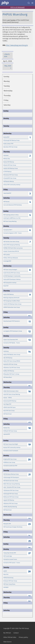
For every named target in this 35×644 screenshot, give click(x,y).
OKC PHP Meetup (8, 358)
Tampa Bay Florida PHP (10, 553)
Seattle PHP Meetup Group (11, 168)
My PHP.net (7, 633)
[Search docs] (29, 3)
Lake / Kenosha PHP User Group (12, 487)
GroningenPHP (7, 261)
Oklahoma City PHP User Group (12, 368)
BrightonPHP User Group (10, 459)
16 (29, 392)
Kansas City (6, 428)
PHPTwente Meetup (9, 181)
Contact (16, 633)
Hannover (6, 155)
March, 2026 (7, 55)
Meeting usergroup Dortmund (11, 298)
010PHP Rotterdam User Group (12, 307)
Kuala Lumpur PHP (8, 144)
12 (29, 332)
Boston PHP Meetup (9, 162)
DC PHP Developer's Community (12, 276)
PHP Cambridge (8, 556)
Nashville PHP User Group (10, 364)
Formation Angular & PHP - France (13, 233)
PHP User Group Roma (9, 584)
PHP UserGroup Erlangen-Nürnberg (13, 527)
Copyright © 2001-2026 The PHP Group (16, 628)
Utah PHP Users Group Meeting (12, 394)
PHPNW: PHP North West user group (13, 248)
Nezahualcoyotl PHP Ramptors (12, 321)
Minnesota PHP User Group (11, 175)
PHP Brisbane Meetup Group (11, 474)
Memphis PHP (7, 524)
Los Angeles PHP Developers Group (13, 331)
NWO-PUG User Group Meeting (12, 484)
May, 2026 (8, 66)
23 (29, 524)
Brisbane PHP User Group (10, 581)
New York (6, 574)
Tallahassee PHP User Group (11, 490)
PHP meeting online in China (11, 215)
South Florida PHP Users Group (12, 273)
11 (30, 322)
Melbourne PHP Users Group (11, 497)
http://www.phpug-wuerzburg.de (17, 45)
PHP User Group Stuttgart (10, 270)
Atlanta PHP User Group (10, 165)
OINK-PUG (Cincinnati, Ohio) (11, 391)
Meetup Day (7, 159)
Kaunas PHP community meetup (12, 447)
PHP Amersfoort (8, 377)
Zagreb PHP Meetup (9, 500)
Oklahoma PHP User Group (10, 503)
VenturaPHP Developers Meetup (12, 279)
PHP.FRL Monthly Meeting (10, 507)
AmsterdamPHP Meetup (10, 401)
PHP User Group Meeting (10, 221)
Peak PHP (6, 286)
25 (29, 541)
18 (29, 428)
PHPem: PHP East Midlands (11, 258)
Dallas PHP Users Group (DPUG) (12, 361)
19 (29, 445)
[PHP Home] (5, 3)
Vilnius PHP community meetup (12, 185)
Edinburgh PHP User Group (11, 494)
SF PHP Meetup (7, 172)
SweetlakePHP (7, 193)
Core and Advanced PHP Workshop (13, 205)
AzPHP (5, 571)
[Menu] (32, 3)
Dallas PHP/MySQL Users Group (12, 355)
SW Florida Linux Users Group (11, 242)
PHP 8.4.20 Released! (17, 7)
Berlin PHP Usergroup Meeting (12, 245)
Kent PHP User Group (9, 411)
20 (29, 460)
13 (29, 340)
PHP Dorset (6, 202)
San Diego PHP (7, 404)
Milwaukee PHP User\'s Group (11, 374)
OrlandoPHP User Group (10, 178)
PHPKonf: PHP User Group (10, 431)
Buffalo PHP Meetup (9, 371)
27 (29, 553)
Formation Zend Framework (11, 451)
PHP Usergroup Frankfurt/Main (12, 301)
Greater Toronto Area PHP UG (11, 251)
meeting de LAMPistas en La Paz (12, 218)
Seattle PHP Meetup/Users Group (12, 304)
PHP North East (8, 414)
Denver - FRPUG (8, 398)
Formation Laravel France (10, 559)
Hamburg (6, 351)
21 (29, 475)
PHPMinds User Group (9, 462)
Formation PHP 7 (8, 230)
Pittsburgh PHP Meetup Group (11, 140)
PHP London (7, 255)
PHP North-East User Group (11, 481)
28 (29, 572)
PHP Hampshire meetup (10, 283)
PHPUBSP (6, 587)
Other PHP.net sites (10, 637)
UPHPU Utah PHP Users (10, 407)
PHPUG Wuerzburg (8, 578)
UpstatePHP (7, 434)
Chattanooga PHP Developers (11, 477)
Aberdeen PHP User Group (10, 147)
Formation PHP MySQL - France (12, 343)
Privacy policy (23, 637)
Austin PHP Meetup (9, 294)
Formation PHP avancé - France (12, 563)
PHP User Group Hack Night (11, 444)
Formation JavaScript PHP (10, 466)
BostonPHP (6, 137)
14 (29, 352)
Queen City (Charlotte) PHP (11, 340)
